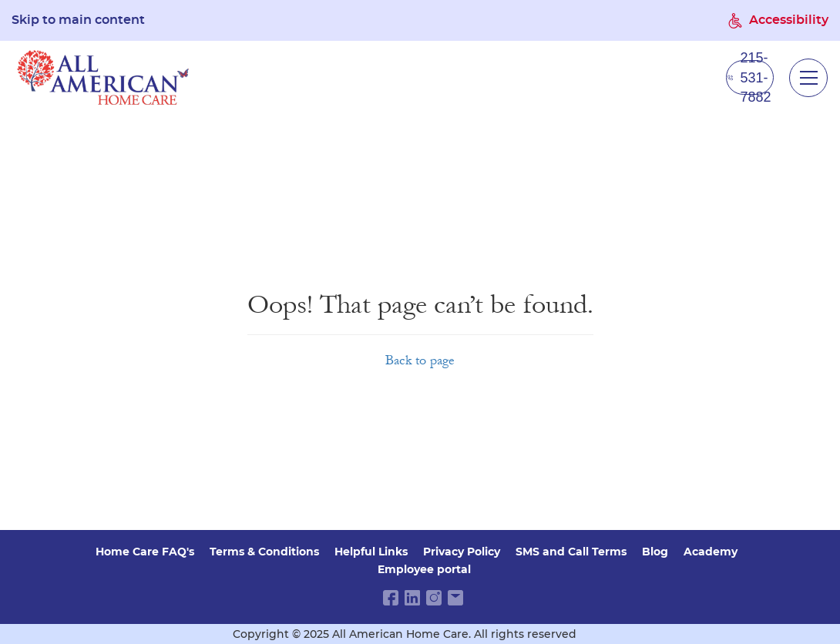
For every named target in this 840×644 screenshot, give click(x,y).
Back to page (420, 360)
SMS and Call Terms (571, 552)
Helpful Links (371, 552)
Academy (711, 552)
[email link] (455, 598)
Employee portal (424, 569)
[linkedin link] (412, 598)
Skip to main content (78, 20)
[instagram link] (434, 598)
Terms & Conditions (264, 552)
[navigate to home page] (103, 77)
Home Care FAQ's (145, 552)
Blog (655, 552)
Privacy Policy (462, 552)
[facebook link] (391, 598)
